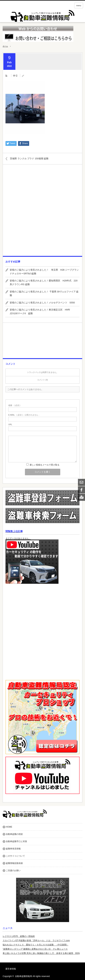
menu (79, 5)
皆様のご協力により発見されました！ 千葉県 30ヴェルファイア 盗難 (44, 293)
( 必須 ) (14, 405)
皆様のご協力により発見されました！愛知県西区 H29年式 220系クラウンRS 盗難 (44, 282)
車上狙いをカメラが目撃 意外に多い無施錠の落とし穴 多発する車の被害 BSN (41, 953)
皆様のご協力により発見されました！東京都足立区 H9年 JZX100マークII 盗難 (41, 312)
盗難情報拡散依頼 (14, 863)
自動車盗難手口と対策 (16, 841)
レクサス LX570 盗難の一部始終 (19, 936)
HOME (9, 827)
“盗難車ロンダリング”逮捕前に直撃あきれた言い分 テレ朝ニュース (35, 949)
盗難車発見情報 (13, 849)
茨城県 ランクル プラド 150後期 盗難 (29, 159)
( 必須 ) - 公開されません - (24, 415)
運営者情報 (11, 969)
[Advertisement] (42, 212)
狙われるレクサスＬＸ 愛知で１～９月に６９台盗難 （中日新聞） (36, 945)
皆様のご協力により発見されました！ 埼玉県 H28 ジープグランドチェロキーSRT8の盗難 (44, 272)
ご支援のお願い (13, 870)
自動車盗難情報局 (24, 976)
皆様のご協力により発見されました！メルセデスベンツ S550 (42, 303)
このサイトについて (15, 856)
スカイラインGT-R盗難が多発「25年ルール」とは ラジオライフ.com (36, 940)
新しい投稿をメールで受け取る (45, 465)
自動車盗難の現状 (14, 834)
